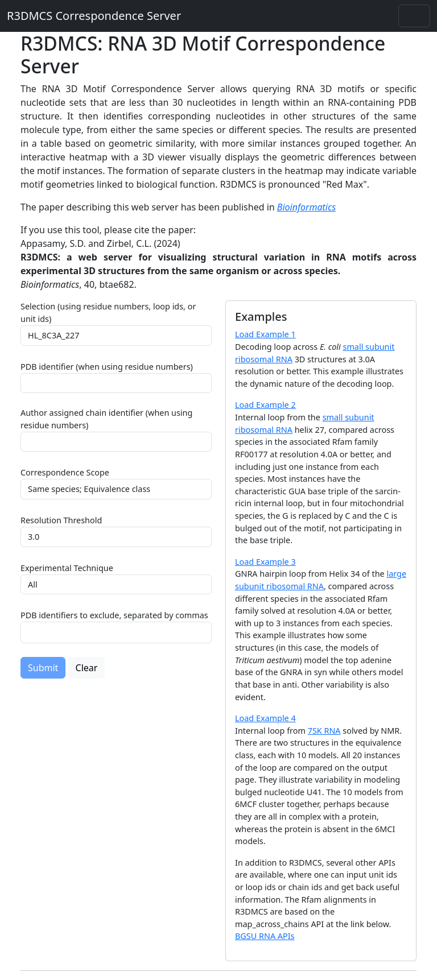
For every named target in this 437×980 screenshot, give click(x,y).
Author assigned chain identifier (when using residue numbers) (106, 419)
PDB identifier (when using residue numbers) (107, 367)
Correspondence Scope (65, 472)
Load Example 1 (265, 334)
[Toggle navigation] (414, 16)
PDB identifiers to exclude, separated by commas (114, 615)
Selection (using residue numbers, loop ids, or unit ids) (108, 313)
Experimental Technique (67, 568)
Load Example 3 (265, 562)
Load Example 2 (265, 405)
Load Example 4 (265, 718)
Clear (87, 668)
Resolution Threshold (61, 520)
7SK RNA (324, 731)
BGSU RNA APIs (265, 936)
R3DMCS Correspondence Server (94, 16)
